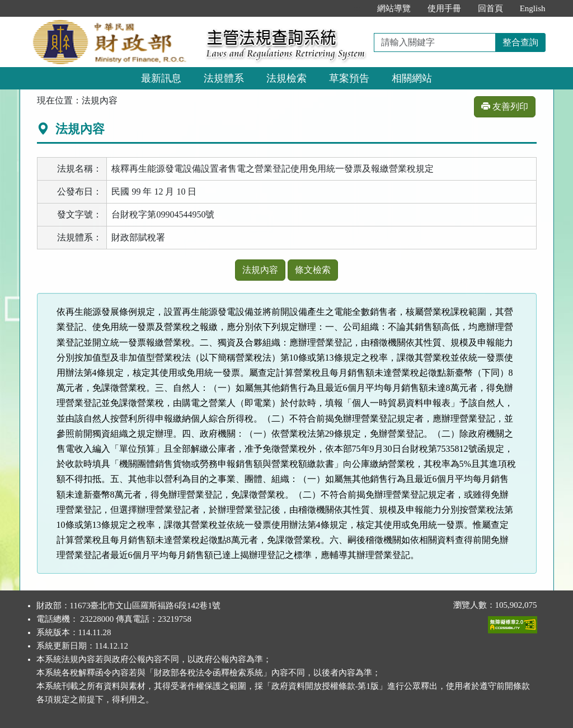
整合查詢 (520, 42)
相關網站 (412, 78)
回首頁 (490, 8)
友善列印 (505, 107)
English (533, 8)
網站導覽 (394, 8)
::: (357, 8)
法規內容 (260, 270)
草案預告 (349, 78)
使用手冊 (444, 8)
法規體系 (224, 78)
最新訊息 (161, 78)
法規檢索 (286, 78)
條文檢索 (313, 270)
